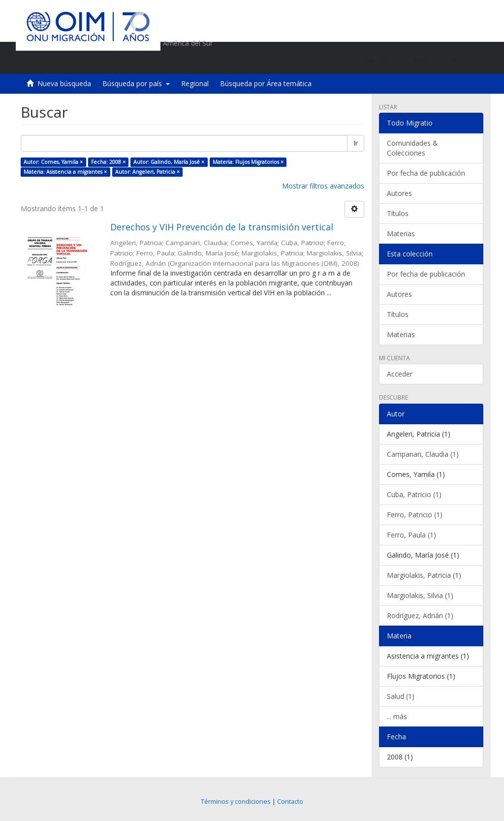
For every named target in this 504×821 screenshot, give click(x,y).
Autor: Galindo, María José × (169, 162)
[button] (420, 62)
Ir (356, 143)
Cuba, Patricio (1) (414, 494)
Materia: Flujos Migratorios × (248, 162)
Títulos (398, 213)
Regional (195, 83)
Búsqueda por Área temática (266, 83)
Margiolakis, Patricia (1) (424, 575)
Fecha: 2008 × (108, 162)
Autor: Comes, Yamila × (53, 162)
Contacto (290, 802)
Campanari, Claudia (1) (423, 454)
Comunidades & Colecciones (412, 148)
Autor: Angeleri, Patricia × (147, 172)
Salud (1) (401, 696)
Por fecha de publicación (426, 173)
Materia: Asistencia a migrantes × (65, 172)
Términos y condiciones (236, 802)
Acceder (400, 374)
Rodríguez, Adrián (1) (420, 616)
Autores (399, 193)
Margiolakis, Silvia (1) (420, 595)
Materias (401, 234)
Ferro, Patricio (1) (415, 515)
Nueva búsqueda (64, 83)
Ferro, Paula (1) (411, 535)
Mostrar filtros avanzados (323, 186)
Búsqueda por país (136, 83)
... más (397, 716)
